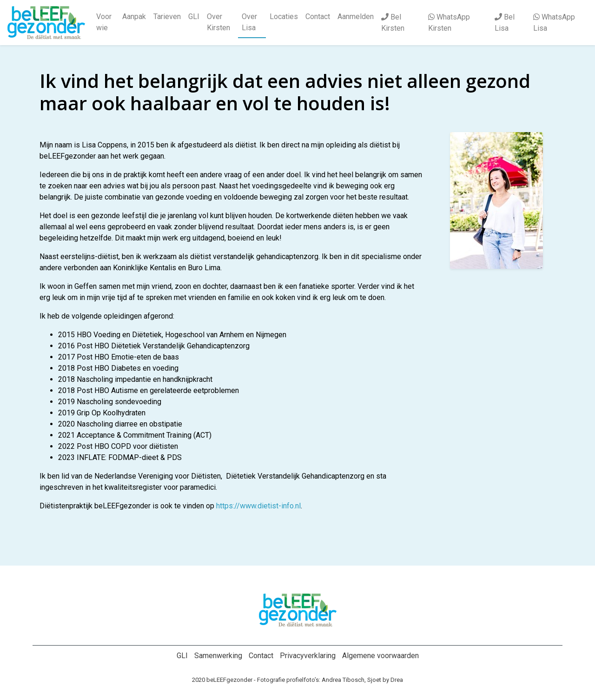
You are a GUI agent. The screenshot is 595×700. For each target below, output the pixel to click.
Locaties (284, 17)
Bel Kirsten (393, 23)
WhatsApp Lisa (554, 23)
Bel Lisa (505, 23)
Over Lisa (249, 22)
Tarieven (167, 17)
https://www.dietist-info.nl (258, 506)
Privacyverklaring (308, 656)
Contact (318, 17)
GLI (194, 17)
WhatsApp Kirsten (449, 23)
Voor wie (104, 22)
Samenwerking (218, 656)
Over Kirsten (218, 22)
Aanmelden (356, 17)
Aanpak (134, 17)
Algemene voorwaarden (380, 656)
